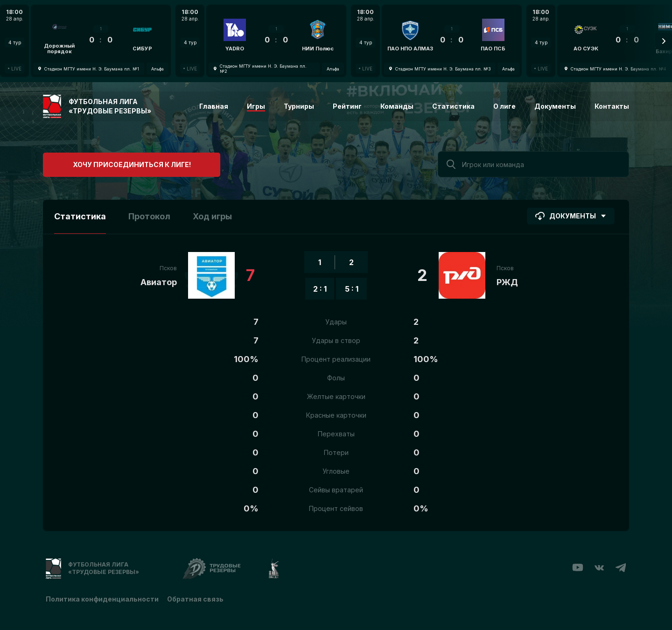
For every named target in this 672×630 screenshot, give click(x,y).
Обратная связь (196, 598)
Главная (214, 106)
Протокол (149, 216)
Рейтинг (347, 106)
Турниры (299, 106)
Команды (397, 106)
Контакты (612, 106)
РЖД (507, 282)
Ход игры (212, 216)
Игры (256, 106)
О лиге (504, 106)
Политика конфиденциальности (102, 598)
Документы (555, 106)
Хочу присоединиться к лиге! (113, 163)
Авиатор (159, 282)
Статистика (453, 106)
